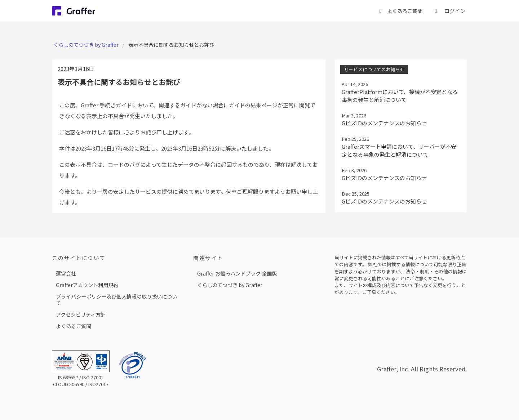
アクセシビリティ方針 (81, 314)
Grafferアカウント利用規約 (87, 285)
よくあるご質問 (74, 326)
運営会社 (66, 273)
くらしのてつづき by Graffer (86, 44)
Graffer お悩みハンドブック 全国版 (237, 273)
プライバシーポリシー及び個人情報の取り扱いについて (116, 300)
